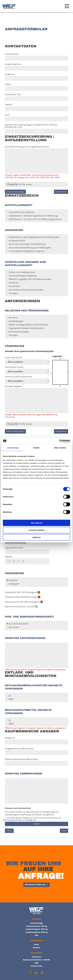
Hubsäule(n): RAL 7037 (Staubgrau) (21, 592)
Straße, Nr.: (36, 77)
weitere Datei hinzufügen (15, 192)
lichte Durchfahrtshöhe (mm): (27, 379)
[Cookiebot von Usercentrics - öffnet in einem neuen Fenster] (59, 441)
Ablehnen (36, 537)
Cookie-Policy (36, 966)
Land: (36, 117)
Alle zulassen (36, 523)
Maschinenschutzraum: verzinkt (20, 607)
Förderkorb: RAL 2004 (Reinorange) (21, 597)
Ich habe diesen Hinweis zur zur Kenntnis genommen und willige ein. (32, 819)
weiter (64, 831)
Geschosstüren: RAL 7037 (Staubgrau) (22, 602)
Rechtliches (36, 953)
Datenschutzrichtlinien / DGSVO (36, 960)
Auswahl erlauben (36, 530)
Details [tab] (36, 448)
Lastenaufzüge (36, 923)
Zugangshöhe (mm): (27, 550)
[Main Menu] (66, 7)
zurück (9, 831)
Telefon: (36, 107)
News (36, 945)
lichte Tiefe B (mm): (27, 360)
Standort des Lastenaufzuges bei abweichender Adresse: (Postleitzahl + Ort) (36, 129)
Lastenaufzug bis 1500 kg (37, 929)
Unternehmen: (36, 57)
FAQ (36, 935)
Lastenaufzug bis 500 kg (36, 926)
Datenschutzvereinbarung (45, 818)
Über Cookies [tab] (60, 448)
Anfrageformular (35, 885)
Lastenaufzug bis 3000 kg (37, 932)
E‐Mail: (36, 87)
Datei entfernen (61, 192)
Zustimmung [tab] (13, 448)
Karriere (36, 948)
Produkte (36, 919)
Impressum (36, 957)
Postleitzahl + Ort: (36, 97)
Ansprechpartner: (36, 67)
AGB (36, 963)
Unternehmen (36, 941)
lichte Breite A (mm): (27, 369)
